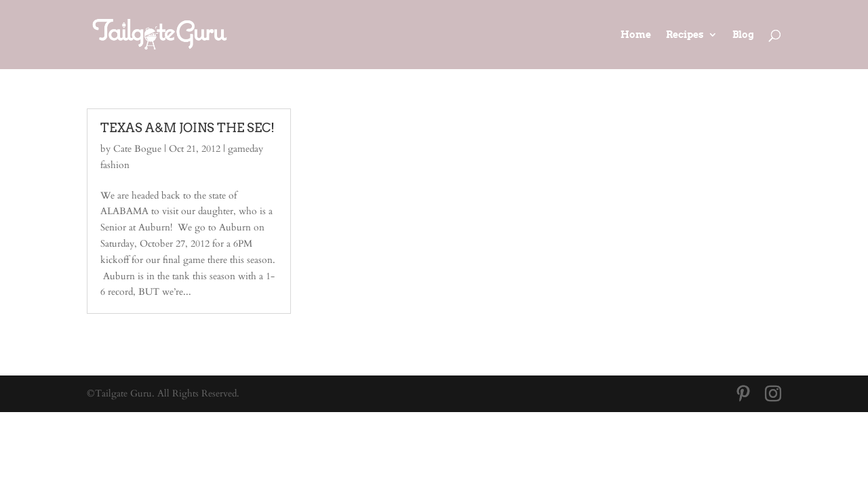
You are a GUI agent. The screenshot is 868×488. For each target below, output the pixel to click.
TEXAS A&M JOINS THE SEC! (188, 128)
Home (636, 35)
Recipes (685, 35)
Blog (743, 35)
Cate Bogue (137, 149)
